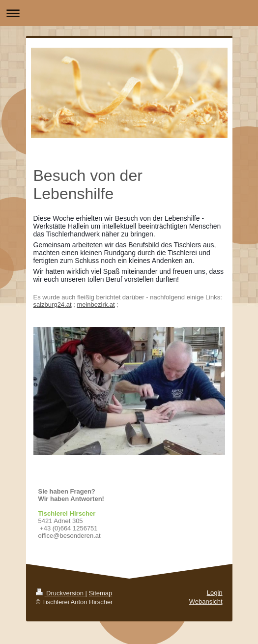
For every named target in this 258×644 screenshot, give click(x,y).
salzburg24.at (53, 305)
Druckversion (61, 593)
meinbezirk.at (96, 305)
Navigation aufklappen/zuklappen (129, 13)
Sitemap (101, 593)
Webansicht (206, 601)
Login (215, 593)
